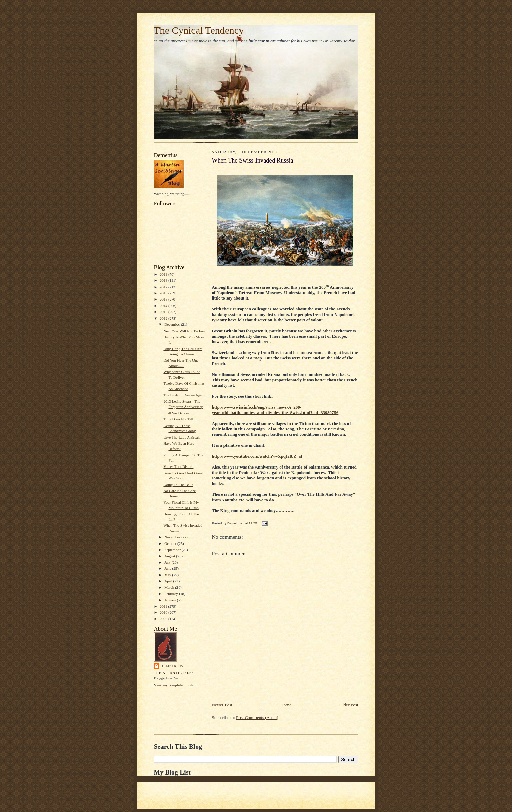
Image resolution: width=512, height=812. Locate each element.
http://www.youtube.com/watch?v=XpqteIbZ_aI (257, 456)
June (168, 568)
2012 (164, 318)
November (173, 537)
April (169, 581)
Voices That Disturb (178, 466)
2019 (164, 274)
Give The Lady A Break (181, 437)
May (168, 575)
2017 (164, 287)
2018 (164, 280)
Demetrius (172, 666)
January (171, 600)
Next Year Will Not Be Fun (184, 331)
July (168, 562)
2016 (164, 293)
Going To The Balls (178, 485)
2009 (164, 619)
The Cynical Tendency (199, 30)
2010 (164, 612)
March (170, 587)
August (170, 556)
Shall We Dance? (176, 413)
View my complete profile (174, 685)
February (172, 594)
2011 (164, 606)
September (173, 550)
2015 (164, 299)
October (171, 543)
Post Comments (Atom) (257, 717)
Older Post (349, 705)
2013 (164, 312)
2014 (164, 306)
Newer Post (222, 705)
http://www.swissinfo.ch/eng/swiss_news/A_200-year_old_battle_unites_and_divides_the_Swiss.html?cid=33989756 (275, 410)
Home (286, 705)
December (173, 324)
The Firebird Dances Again (184, 395)
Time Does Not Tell (178, 419)
